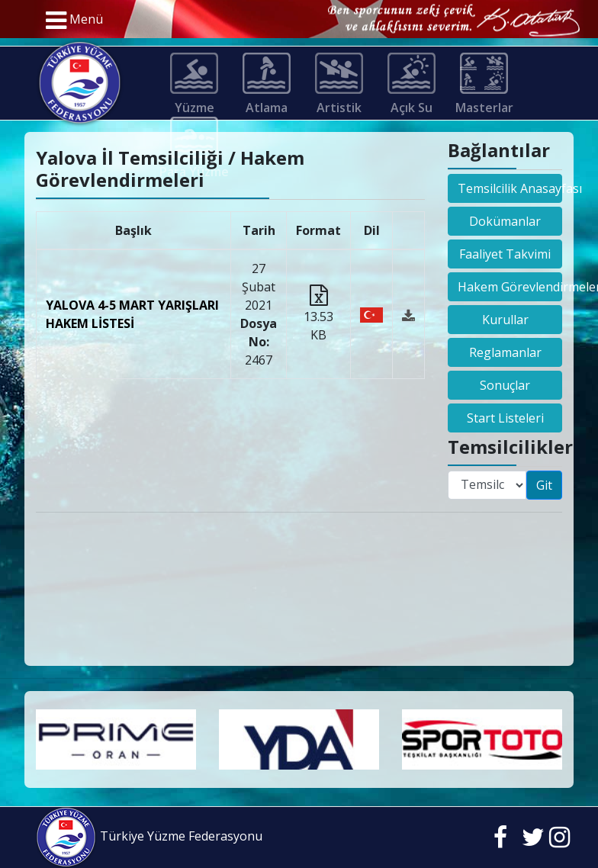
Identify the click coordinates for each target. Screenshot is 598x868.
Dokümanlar (505, 221)
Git (544, 485)
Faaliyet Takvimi (505, 254)
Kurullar (505, 320)
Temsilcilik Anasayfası (510, 188)
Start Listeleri (505, 418)
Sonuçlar (505, 385)
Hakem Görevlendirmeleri (510, 287)
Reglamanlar (505, 352)
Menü (74, 21)
